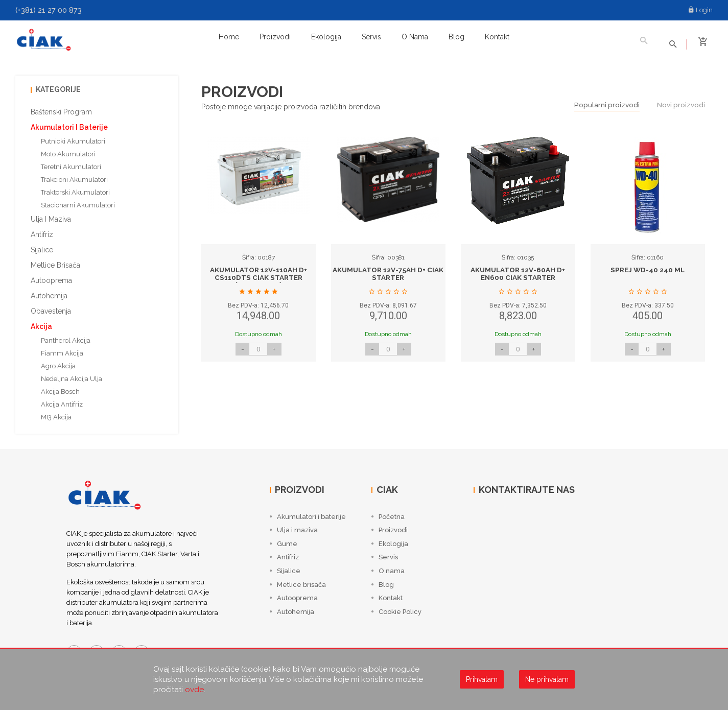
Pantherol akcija (66, 337)
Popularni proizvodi (605, 102)
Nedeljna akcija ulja (72, 375)
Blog (456, 37)
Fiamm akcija (62, 350)
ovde (194, 690)
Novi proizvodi (680, 102)
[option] (259, 251)
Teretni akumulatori (71, 163)
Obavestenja (51, 307)
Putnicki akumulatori (73, 138)
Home (229, 37)
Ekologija (326, 37)
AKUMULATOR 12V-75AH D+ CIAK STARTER (388, 270)
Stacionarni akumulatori (78, 202)
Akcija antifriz (62, 401)
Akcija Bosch (60, 388)
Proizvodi (275, 37)
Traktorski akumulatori (75, 189)
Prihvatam (482, 679)
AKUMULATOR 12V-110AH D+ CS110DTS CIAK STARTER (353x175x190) (258, 275)
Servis (371, 37)
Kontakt (497, 37)
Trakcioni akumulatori (74, 176)
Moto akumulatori (68, 150)
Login (701, 10)
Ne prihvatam (547, 679)
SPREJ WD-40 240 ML (648, 267)
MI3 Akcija (56, 413)
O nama (415, 37)
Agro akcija (58, 362)
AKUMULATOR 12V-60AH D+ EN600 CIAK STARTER (518, 270)
